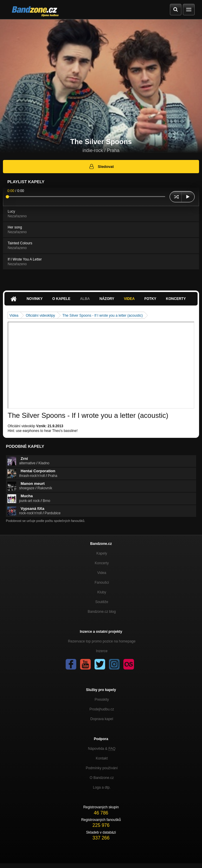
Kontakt (102, 758)
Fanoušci (102, 582)
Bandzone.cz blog (102, 612)
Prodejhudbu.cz (102, 709)
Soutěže (102, 602)
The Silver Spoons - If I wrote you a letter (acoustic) (103, 316)
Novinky (35, 299)
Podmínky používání (102, 768)
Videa (129, 299)
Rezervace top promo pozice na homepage (102, 641)
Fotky (150, 299)
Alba (85, 299)
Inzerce (102, 651)
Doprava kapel (102, 719)
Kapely (102, 553)
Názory (107, 299)
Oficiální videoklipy (40, 316)
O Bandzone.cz (102, 778)
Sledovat (101, 166)
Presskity (102, 700)
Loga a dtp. (102, 787)
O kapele (61, 299)
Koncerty (176, 299)
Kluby (102, 592)
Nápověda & (102, 749)
